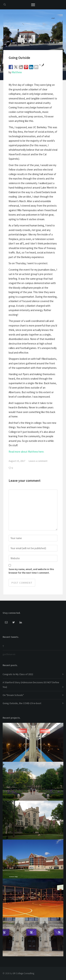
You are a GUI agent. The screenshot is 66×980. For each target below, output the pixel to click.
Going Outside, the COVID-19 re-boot (22, 703)
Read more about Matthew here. (26, 452)
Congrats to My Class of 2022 (18, 674)
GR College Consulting (23, 973)
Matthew (17, 72)
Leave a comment (38, 461)
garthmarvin (9, 654)
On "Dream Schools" (13, 695)
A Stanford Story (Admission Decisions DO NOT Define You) (31, 685)
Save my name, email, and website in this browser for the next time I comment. (31, 571)
